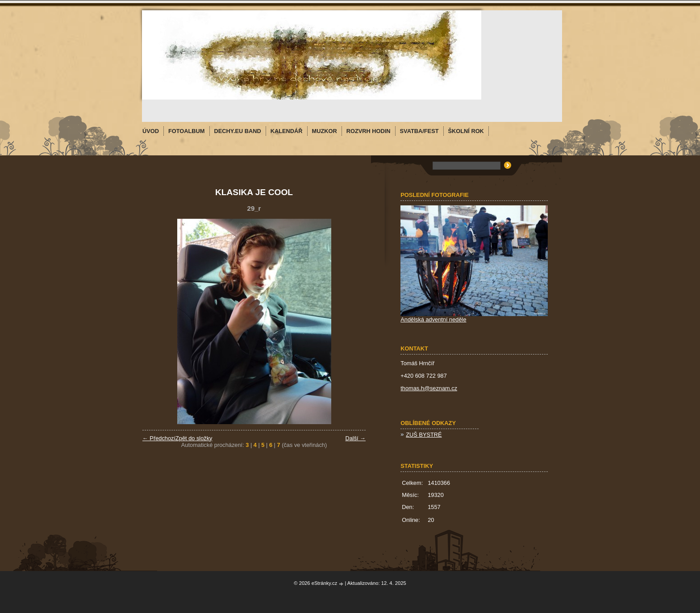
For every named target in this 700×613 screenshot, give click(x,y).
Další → (355, 438)
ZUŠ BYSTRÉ (424, 435)
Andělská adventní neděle (433, 319)
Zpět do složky (194, 438)
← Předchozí (159, 438)
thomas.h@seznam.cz (429, 388)
